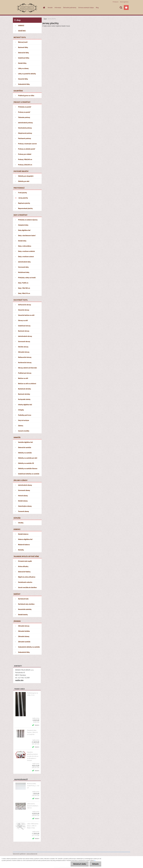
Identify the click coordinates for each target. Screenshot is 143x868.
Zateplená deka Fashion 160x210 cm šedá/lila (32, 732)
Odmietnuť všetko (80, 864)
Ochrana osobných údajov (86, 7)
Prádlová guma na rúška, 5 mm (33, 694)
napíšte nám (19, 680)
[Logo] (27, 8)
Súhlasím (95, 864)
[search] (121, 8)
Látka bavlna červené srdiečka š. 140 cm (33, 806)
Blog (97, 7)
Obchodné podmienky (70, 7)
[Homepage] (44, 8)
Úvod (45, 19)
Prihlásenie (115, 2)
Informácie (58, 7)
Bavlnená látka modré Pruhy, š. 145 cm (33, 786)
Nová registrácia (124, 2)
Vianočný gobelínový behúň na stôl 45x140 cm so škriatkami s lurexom (33, 756)
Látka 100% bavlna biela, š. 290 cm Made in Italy (33, 826)
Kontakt (50, 7)
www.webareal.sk (32, 854)
